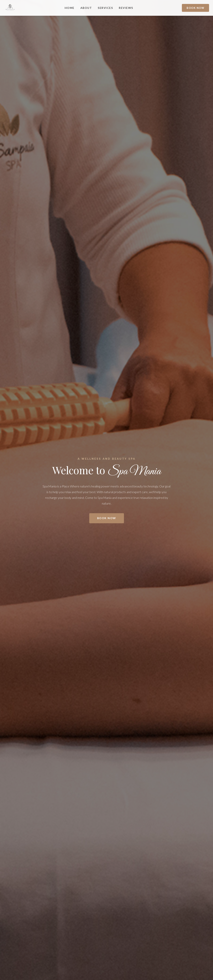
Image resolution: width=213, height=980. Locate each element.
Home (70, 8)
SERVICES (105, 8)
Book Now (195, 8)
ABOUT (86, 8)
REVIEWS (126, 8)
